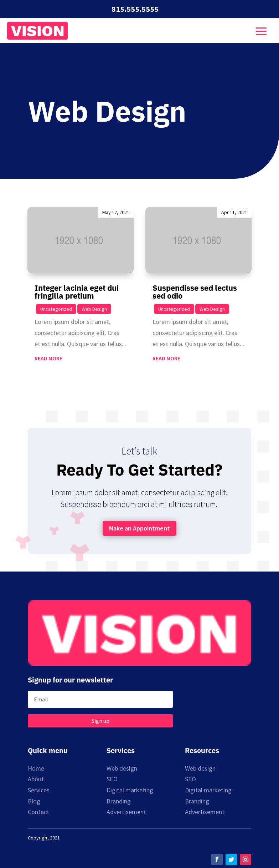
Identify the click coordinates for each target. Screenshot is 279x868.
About (36, 779)
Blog (34, 801)
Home (36, 768)
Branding (119, 801)
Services (39, 790)
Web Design (94, 309)
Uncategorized (56, 309)
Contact (38, 812)
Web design (122, 768)
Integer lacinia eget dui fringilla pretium (77, 292)
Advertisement (126, 812)
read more (48, 358)
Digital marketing (130, 790)
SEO (112, 779)
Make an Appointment (139, 528)
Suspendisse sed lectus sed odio (195, 292)
